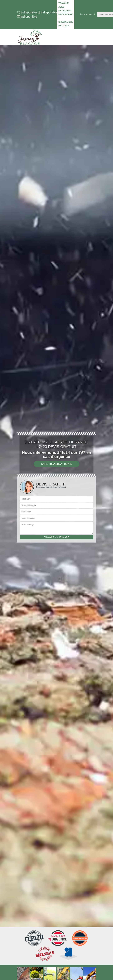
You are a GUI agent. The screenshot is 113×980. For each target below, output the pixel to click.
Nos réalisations (56, 464)
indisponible (25, 12)
